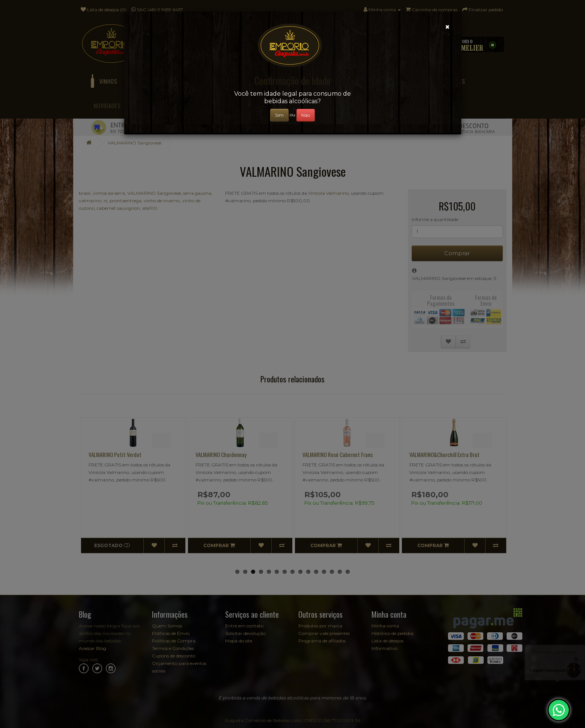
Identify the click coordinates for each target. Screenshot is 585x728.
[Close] (447, 27)
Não (306, 115)
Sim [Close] (279, 115)
